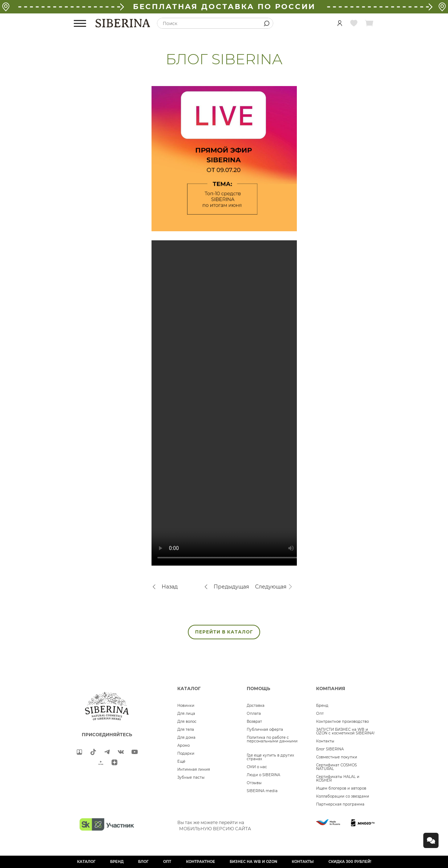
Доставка (256, 706)
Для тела (186, 730)
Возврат (254, 722)
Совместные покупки (337, 757)
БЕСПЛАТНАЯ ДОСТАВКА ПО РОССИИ (224, 7)
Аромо (183, 745)
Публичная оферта (265, 730)
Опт (320, 714)
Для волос (187, 722)
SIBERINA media (262, 791)
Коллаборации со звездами (343, 796)
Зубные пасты (191, 777)
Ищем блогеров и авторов (341, 788)
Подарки (186, 753)
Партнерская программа (340, 804)
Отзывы (254, 783)
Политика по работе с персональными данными (272, 739)
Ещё (181, 761)
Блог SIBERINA (330, 749)
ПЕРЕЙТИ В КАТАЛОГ (224, 632)
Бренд (322, 706)
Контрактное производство (342, 722)
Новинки (186, 706)
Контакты (325, 741)
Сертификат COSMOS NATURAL (336, 767)
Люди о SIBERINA (263, 775)
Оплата (254, 714)
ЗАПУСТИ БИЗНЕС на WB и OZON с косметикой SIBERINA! (345, 731)
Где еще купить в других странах (270, 757)
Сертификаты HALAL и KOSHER (338, 779)
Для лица (186, 714)
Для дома (186, 737)
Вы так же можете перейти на (214, 826)
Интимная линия (194, 769)
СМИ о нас (257, 767)
